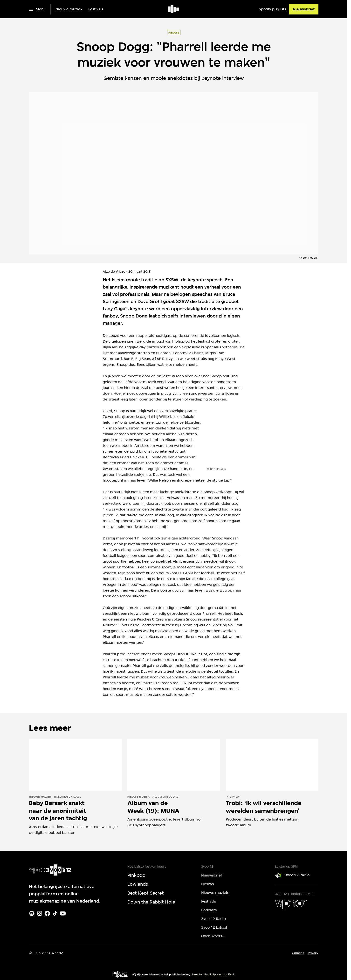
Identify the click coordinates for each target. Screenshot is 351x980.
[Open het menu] (37, 9)
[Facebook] (47, 913)
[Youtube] (63, 913)
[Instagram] (40, 913)
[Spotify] (32, 913)
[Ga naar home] (174, 9)
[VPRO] (291, 904)
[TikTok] (55, 913)
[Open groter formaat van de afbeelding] (250, 438)
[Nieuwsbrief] (304, 9)
